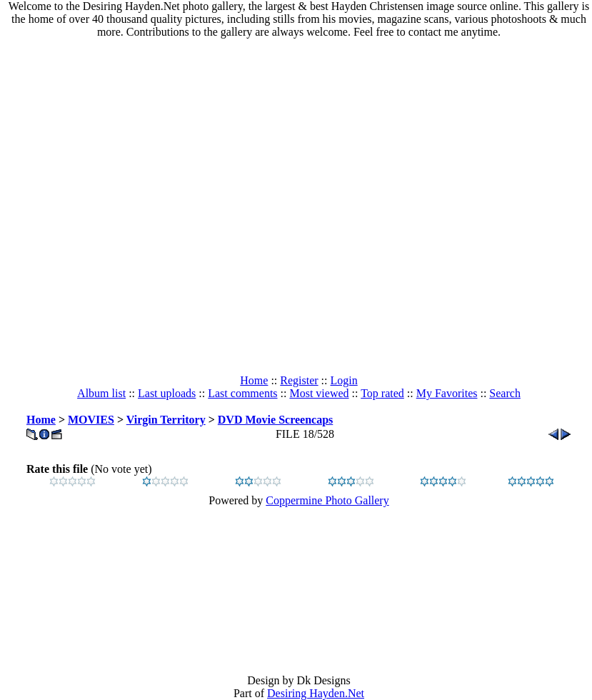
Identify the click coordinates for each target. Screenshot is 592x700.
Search (505, 393)
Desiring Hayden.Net (316, 693)
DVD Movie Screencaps (275, 420)
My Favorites (447, 393)
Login (344, 380)
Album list (101, 393)
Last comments (242, 393)
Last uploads (167, 393)
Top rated (382, 393)
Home (254, 380)
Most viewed (319, 393)
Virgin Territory (166, 420)
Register (299, 380)
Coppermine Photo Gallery (327, 500)
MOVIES (91, 420)
